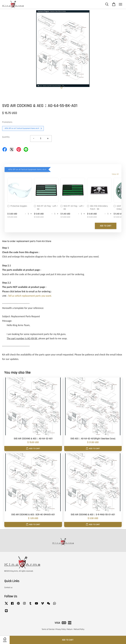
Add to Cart (106, 226)
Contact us (8, 587)
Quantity (6, 137)
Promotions (7, 122)
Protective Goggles (17, 206)
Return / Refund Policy (76, 629)
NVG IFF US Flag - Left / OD (46, 208)
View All (115, 174)
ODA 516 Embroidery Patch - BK (97, 208)
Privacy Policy (61, 629)
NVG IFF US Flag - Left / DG (72, 208)
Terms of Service (48, 629)
